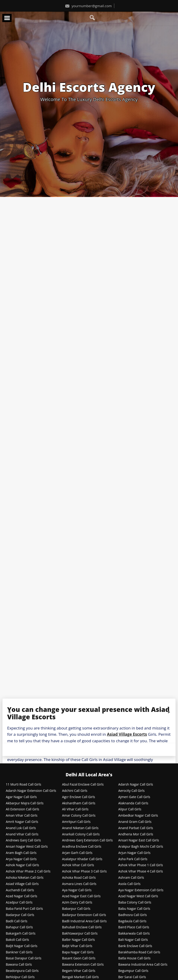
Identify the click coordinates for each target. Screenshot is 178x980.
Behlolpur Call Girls (20, 977)
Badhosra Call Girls (132, 915)
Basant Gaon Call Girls (79, 958)
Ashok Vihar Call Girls (78, 865)
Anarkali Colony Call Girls (81, 834)
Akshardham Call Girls (79, 803)
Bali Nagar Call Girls (133, 940)
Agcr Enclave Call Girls (79, 797)
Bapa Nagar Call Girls (78, 952)
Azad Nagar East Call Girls (81, 896)
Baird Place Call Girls (134, 927)
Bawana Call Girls (19, 965)
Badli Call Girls (17, 921)
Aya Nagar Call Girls (77, 890)
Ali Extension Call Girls (22, 809)
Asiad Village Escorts (127, 734)
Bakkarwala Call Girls (134, 934)
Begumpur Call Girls (133, 971)
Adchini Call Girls (75, 791)
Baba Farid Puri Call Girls (24, 909)
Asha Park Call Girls (133, 859)
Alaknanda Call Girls (133, 803)
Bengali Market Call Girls (80, 977)
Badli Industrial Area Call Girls (84, 921)
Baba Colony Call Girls (135, 902)
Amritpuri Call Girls (76, 822)
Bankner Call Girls (19, 952)
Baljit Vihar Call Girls (77, 946)
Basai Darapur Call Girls (24, 958)
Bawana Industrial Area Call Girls (143, 965)
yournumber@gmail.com (88, 6)
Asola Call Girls (129, 884)
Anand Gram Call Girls (135, 822)
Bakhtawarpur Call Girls (80, 934)
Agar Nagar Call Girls (21, 797)
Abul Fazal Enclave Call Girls (83, 785)
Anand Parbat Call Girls (136, 828)
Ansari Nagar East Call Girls (139, 840)
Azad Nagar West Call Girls (138, 896)
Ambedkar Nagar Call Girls (138, 816)
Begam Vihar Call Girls (79, 971)
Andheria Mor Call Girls (136, 834)
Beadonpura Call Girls (22, 971)
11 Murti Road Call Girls (24, 785)
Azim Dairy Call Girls (77, 902)
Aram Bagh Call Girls (21, 853)
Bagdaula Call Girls (132, 921)
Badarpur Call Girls (20, 915)
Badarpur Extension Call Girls (84, 915)
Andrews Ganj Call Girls (23, 840)
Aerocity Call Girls (131, 791)
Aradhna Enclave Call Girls (82, 847)
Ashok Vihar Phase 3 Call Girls (84, 871)
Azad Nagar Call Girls (21, 896)
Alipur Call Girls (130, 809)
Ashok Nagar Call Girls (22, 865)
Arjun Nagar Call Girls (134, 853)
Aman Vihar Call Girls (22, 816)
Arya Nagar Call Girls (21, 859)
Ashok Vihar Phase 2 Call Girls (28, 871)
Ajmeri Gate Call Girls (134, 797)
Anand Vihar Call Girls (22, 834)
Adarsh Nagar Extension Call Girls (31, 791)
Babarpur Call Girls (76, 909)
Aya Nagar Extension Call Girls (141, 890)
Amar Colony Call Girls (79, 816)
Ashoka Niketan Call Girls (25, 878)
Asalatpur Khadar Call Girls (82, 859)
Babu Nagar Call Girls (134, 909)
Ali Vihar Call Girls (75, 809)
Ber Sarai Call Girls (132, 977)
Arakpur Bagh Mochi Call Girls (141, 847)
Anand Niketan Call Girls (80, 828)
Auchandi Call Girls (20, 890)
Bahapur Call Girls (19, 927)
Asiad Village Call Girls (22, 884)
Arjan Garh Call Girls (77, 853)
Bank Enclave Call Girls (135, 946)
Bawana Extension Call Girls (83, 965)
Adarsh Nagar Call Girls (136, 785)
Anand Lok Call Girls (21, 828)
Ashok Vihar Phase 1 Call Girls (141, 865)
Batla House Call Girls (134, 958)
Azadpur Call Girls (19, 902)
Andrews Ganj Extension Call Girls (87, 840)
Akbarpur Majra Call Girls (25, 803)
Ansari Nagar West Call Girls (27, 847)
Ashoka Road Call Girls (79, 878)
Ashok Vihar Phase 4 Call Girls (141, 871)
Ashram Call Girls (131, 878)
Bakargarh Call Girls (21, 934)
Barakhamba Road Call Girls (139, 952)
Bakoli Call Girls (17, 940)
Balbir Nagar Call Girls (79, 940)
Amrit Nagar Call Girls (22, 822)
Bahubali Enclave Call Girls (82, 927)
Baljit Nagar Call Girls (22, 946)
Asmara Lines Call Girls (79, 884)
